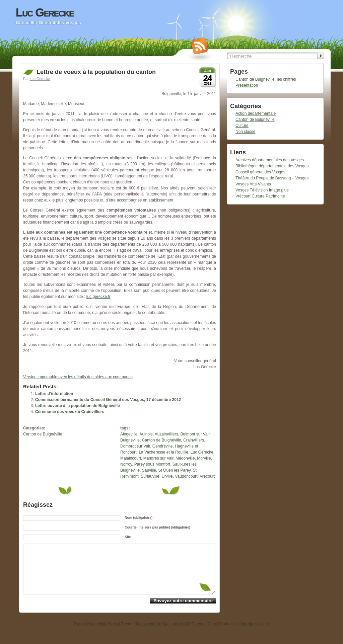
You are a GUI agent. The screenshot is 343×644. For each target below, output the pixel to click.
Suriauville (150, 476)
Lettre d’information (54, 394)
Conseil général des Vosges (260, 172)
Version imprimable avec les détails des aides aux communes (78, 377)
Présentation (247, 85)
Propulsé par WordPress (96, 634)
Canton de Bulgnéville (43, 434)
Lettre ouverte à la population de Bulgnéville (78, 406)
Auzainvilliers (166, 434)
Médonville (185, 458)
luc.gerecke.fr (98, 297)
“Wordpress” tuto (254, 634)
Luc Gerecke (45, 12)
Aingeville (129, 434)
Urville (167, 476)
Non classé (245, 132)
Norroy (126, 464)
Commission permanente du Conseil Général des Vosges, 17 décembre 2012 (108, 400)
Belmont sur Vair (195, 434)
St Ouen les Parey (174, 470)
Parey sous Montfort (152, 464)
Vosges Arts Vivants (253, 184)
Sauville (149, 470)
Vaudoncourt (186, 476)
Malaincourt (131, 458)
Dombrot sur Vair (135, 446)
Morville (204, 458)
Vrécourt (207, 476)
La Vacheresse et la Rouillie (163, 452)
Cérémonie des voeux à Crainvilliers (70, 412)
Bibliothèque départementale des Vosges (272, 166)
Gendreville (163, 446)
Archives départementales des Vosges (270, 160)
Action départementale (256, 113)
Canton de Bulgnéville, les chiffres (266, 79)
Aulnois (146, 434)
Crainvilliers (194, 440)
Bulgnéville (130, 440)
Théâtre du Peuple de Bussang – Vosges (272, 178)
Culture (242, 126)
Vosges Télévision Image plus (262, 190)
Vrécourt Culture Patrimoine (260, 196)
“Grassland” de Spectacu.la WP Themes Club (175, 634)
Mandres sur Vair (158, 458)
